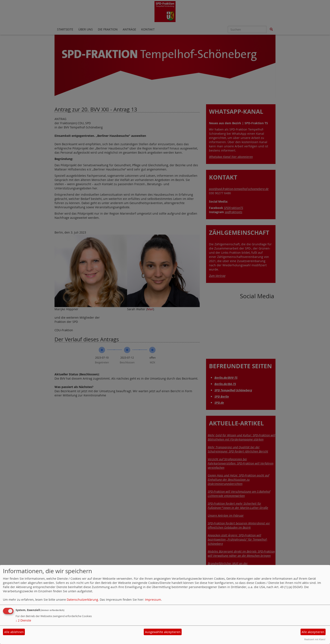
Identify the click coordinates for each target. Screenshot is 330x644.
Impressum (153, 600)
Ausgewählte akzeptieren (163, 632)
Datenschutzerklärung (82, 600)
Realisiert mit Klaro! (315, 639)
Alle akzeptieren (313, 632)
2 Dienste (23, 620)
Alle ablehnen (14, 632)
